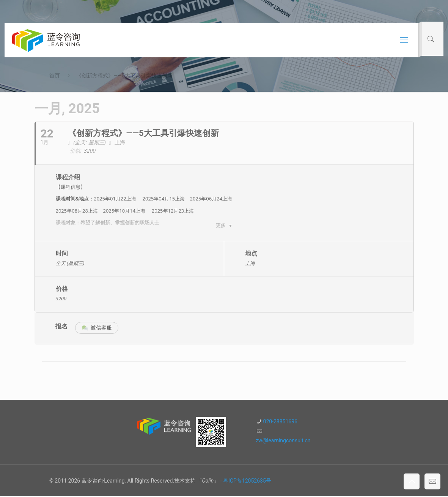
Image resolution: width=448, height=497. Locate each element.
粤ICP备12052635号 (247, 481)
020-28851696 (280, 422)
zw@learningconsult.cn (283, 441)
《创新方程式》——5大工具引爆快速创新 (124, 76)
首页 (55, 76)
